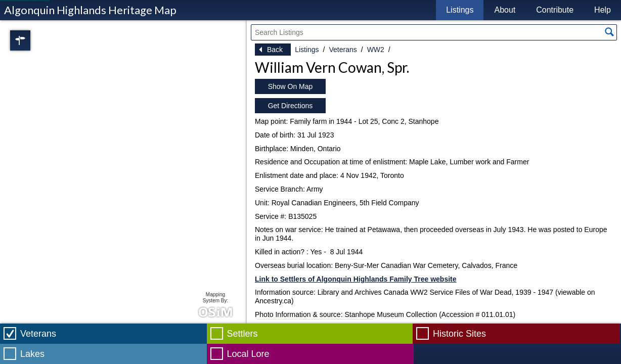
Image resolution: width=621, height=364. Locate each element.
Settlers (242, 334)
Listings (460, 10)
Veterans (343, 50)
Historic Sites (459, 334)
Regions (34, 40)
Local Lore (248, 354)
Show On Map (291, 86)
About (505, 10)
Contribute (555, 10)
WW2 (376, 50)
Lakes (32, 354)
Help (603, 10)
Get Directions (291, 106)
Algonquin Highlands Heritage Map (90, 10)
